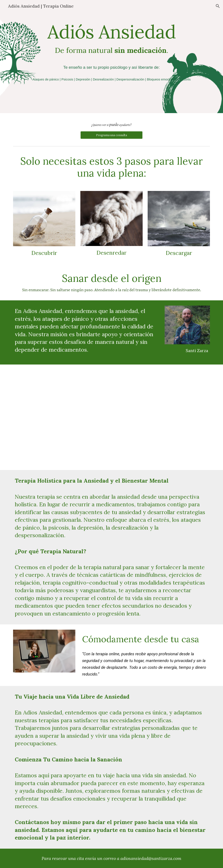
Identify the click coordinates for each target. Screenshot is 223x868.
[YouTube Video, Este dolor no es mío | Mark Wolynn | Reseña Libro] (111, 417)
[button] (218, 6)
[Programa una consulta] (111, 135)
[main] (112, 57)
